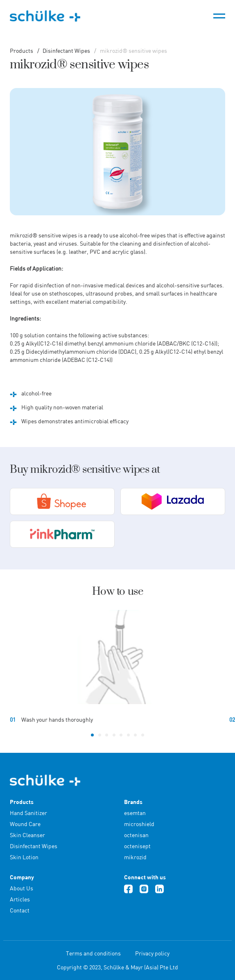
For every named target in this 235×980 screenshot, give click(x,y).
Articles (20, 899)
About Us (21, 888)
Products (21, 51)
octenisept (137, 846)
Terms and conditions (93, 953)
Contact (20, 910)
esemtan (135, 813)
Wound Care (25, 824)
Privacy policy (152, 953)
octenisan (136, 835)
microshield (139, 824)
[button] (92, 735)
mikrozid (135, 857)
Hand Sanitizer (28, 813)
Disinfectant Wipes (66, 51)
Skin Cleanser (27, 835)
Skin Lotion (24, 857)
